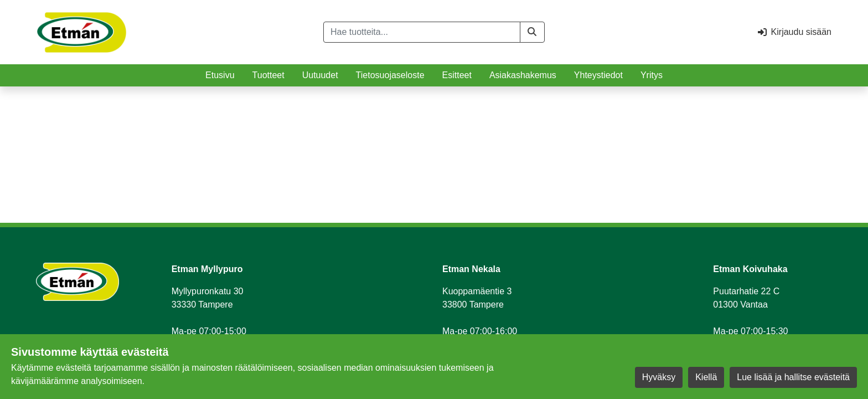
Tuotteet (268, 75)
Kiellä (706, 377)
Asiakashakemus (523, 75)
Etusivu (220, 75)
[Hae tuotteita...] (422, 32)
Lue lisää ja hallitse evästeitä (793, 377)
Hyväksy (659, 377)
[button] (532, 32)
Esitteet (457, 75)
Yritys (652, 75)
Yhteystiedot (598, 75)
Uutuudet (320, 75)
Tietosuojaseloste (390, 75)
